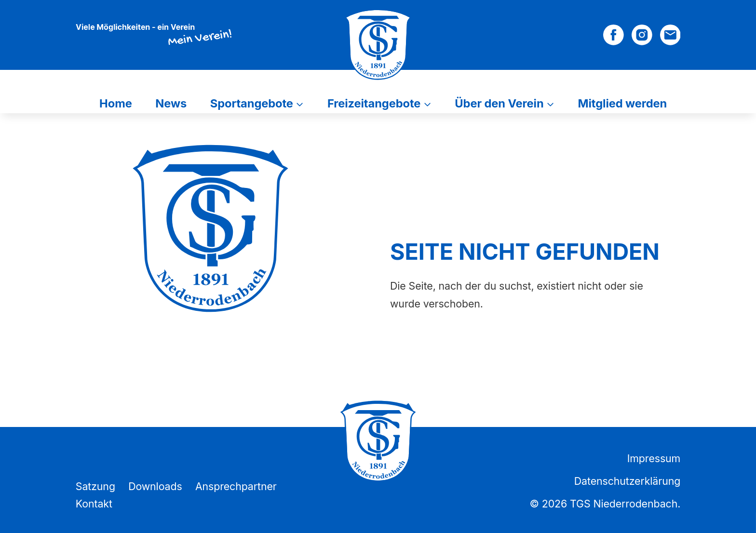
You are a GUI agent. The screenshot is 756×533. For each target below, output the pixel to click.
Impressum (654, 458)
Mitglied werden (623, 103)
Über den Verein (499, 103)
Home (116, 103)
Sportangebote (252, 103)
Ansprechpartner (236, 486)
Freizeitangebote (374, 103)
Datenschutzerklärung (627, 481)
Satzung (95, 486)
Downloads (155, 486)
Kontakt (94, 504)
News (171, 103)
